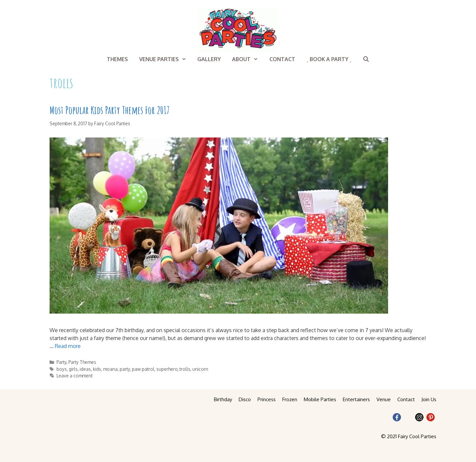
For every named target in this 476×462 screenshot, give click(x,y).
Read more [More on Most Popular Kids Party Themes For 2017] (68, 346)
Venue (384, 399)
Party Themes (82, 362)
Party (61, 362)
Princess (267, 399)
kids (97, 369)
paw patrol (143, 369)
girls (73, 369)
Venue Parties (166, 59)
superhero (167, 369)
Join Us (429, 399)
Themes (117, 59)
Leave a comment (75, 376)
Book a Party (329, 59)
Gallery (209, 59)
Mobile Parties (320, 399)
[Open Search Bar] (366, 59)
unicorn (200, 369)
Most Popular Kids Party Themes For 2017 (110, 110)
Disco (245, 399)
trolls (185, 369)
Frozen (290, 399)
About (248, 59)
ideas (85, 369)
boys (62, 369)
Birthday (223, 399)
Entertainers (356, 399)
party (125, 369)
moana (110, 369)
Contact (282, 59)
